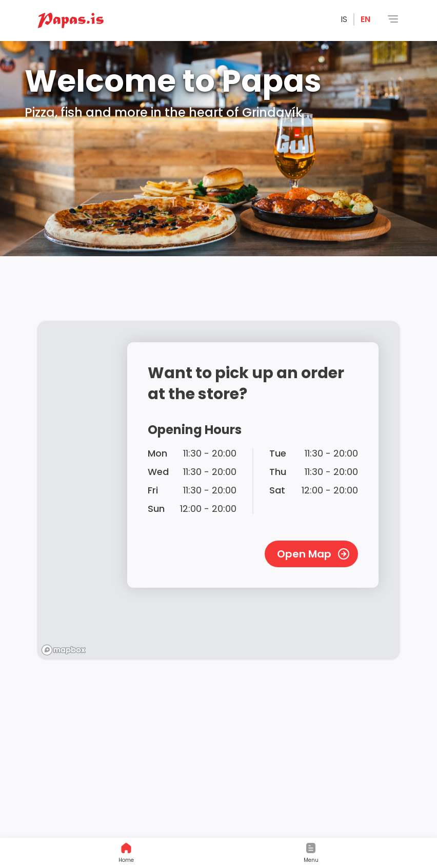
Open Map (313, 554)
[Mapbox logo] (64, 650)
